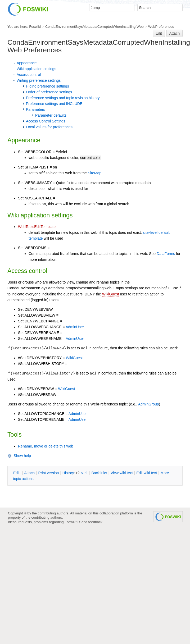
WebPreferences (161, 27)
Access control (29, 75)
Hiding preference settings (47, 86)
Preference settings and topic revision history (63, 98)
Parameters (35, 109)
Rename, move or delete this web (46, 446)
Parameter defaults (51, 115)
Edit (159, 33)
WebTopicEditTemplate (37, 227)
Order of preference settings (49, 92)
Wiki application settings (36, 69)
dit (17, 473)
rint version (49, 473)
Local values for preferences (49, 127)
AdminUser (75, 327)
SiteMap (95, 173)
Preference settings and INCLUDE (54, 104)
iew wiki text (122, 473)
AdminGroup (149, 404)
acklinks (99, 473)
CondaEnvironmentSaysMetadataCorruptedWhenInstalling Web (94, 27)
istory (68, 473)
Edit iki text (147, 473)
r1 (86, 473)
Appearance (27, 63)
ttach (29, 473)
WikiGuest (111, 294)
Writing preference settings (39, 80)
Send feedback (91, 522)
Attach (175, 33)
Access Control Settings (46, 121)
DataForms (166, 254)
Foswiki (35, 27)
